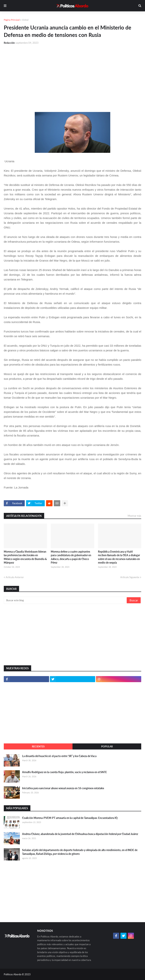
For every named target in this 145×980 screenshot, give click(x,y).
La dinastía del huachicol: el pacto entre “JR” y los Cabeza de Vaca (59, 756)
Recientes (38, 746)
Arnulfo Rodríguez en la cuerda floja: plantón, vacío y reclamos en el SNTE (64, 772)
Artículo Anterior (15, 577)
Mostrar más (134, 516)
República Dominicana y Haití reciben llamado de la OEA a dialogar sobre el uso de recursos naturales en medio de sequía (119, 557)
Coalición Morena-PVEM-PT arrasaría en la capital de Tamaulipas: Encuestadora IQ (70, 818)
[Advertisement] (72, 76)
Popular (107, 746)
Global (25, 20)
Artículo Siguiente (130, 577)
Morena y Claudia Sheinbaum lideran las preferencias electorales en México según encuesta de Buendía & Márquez (25, 557)
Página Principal (12, 20)
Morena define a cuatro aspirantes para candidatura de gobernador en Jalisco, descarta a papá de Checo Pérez (71, 557)
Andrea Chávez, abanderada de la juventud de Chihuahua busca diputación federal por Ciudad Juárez (80, 834)
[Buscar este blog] (66, 600)
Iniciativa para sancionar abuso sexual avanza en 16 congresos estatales (63, 788)
